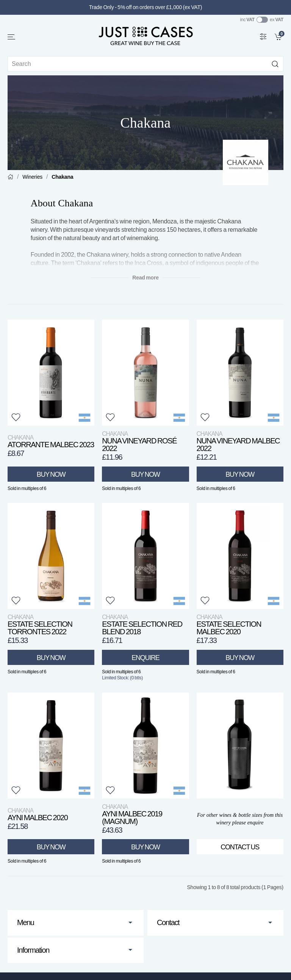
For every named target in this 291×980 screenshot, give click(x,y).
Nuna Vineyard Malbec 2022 (238, 441)
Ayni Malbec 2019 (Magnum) (132, 814)
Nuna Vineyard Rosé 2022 (139, 441)
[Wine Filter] (263, 36)
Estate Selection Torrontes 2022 (40, 625)
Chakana (62, 177)
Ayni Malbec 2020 (38, 814)
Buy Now (51, 474)
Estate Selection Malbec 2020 (229, 625)
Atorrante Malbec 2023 (51, 441)
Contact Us (240, 847)
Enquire (145, 658)
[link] (279, 36)
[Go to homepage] (145, 36)
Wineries (32, 177)
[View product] (51, 373)
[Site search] (145, 64)
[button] (12, 37)
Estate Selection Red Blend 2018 (142, 625)
